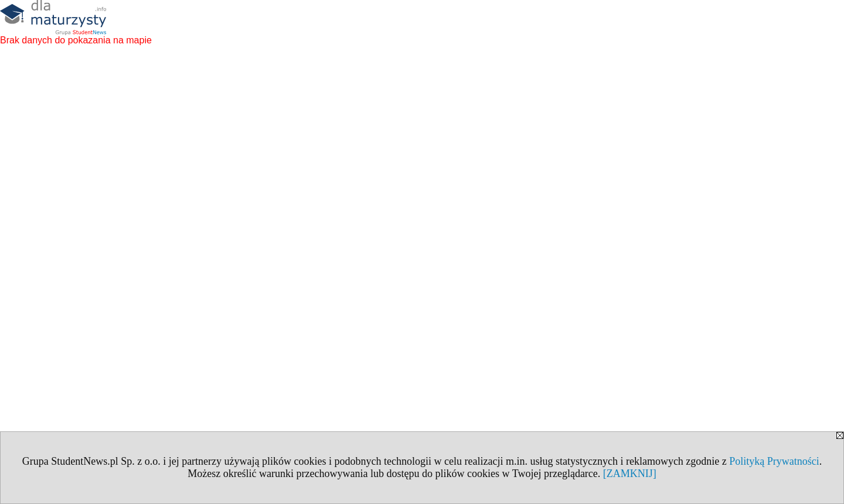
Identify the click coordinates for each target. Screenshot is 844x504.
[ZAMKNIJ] (630, 474)
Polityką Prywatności (774, 461)
